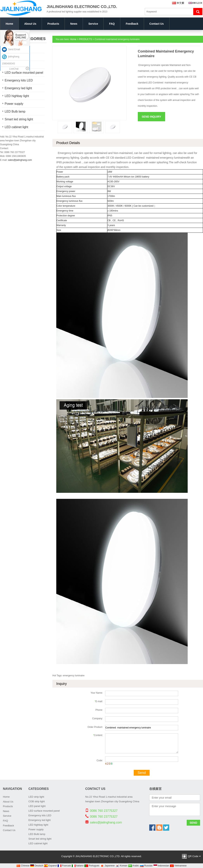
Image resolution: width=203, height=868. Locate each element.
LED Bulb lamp (15, 111)
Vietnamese (178, 866)
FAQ (112, 24)
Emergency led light (18, 88)
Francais (64, 866)
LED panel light (37, 806)
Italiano (78, 866)
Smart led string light (19, 119)
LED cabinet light (16, 127)
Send (142, 773)
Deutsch (37, 866)
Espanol (50, 866)
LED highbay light (17, 96)
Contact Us (157, 24)
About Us (30, 24)
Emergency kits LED (19, 80)
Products (53, 24)
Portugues (92, 866)
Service (93, 24)
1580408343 (8, 64)
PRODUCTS (85, 39)
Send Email (11, 49)
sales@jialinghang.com (20, 160)
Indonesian (161, 866)
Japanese (107, 866)
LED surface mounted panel (44, 811)
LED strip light (36, 797)
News (74, 24)
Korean (121, 866)
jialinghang (11, 57)
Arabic (134, 866)
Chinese (23, 866)
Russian (146, 866)
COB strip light (36, 801)
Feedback (132, 24)
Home (9, 24)
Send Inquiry (151, 117)
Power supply (14, 104)
